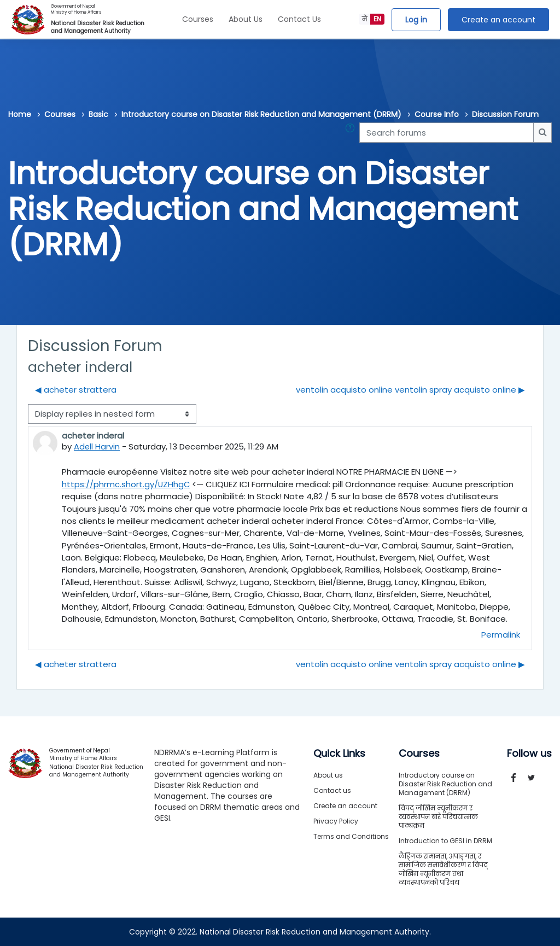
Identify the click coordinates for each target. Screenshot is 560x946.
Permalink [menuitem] (501, 635)
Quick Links (339, 754)
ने (364, 19)
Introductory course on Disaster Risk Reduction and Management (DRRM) (261, 114)
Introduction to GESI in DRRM (445, 841)
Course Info (437, 114)
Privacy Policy (336, 821)
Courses (198, 19)
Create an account (498, 20)
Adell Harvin (97, 446)
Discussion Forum (505, 114)
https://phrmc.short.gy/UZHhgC (126, 484)
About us (328, 775)
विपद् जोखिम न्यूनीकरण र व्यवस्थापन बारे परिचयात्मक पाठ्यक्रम (438, 817)
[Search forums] (447, 132)
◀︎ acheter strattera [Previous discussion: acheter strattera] (76, 390)
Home (20, 114)
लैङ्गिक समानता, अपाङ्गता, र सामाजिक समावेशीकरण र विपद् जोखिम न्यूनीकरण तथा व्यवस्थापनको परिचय (443, 869)
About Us (246, 19)
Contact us (332, 790)
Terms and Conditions (351, 836)
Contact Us (299, 19)
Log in (416, 20)
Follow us (529, 754)
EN (377, 19)
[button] (352, 132)
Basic (98, 114)
